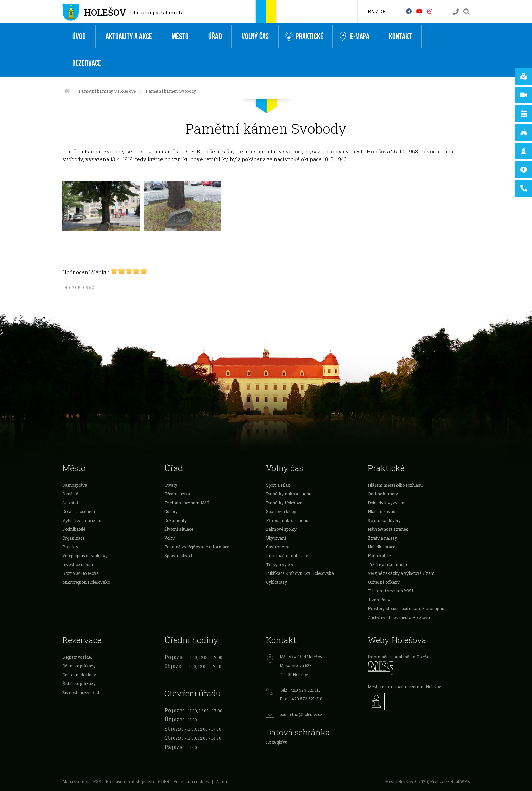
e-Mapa (355, 37)
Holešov (105, 12)
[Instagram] (430, 11)
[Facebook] (409, 11)
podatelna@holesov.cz (301, 714)
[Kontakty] (456, 12)
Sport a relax (278, 485)
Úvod (79, 36)
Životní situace (179, 529)
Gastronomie (279, 547)
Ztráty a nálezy (382, 538)
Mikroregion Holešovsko (86, 582)
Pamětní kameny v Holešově (107, 91)
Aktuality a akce (129, 36)
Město (180, 36)
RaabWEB (460, 781)
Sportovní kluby (281, 511)
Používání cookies (191, 781)
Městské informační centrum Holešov (404, 686)
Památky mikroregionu (289, 494)
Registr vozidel (77, 657)
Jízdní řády (379, 600)
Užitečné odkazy (384, 582)
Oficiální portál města (157, 12)
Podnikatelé (74, 529)
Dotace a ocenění (79, 511)
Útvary (171, 485)
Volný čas (255, 36)
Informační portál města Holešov (400, 657)
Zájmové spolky (281, 529)
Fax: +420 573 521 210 (301, 699)
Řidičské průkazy (79, 683)
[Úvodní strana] (67, 91)
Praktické (304, 36)
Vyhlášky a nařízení (82, 520)
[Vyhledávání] (467, 12)
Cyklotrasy (277, 582)
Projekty (70, 547)
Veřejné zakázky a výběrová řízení (401, 573)
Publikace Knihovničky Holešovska (300, 573)
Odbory (171, 511)
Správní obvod (178, 555)
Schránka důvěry (384, 520)
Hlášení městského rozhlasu (395, 485)
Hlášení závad (382, 511)
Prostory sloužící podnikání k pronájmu (406, 608)
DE (382, 11)
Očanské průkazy (79, 666)
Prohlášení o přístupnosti (130, 781)
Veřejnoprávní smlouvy (85, 555)
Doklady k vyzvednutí (389, 503)
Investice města (78, 564)
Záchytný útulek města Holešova (399, 617)
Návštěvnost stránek (388, 529)
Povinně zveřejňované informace (197, 547)
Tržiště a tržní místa (387, 564)
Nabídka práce (381, 547)
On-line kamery (383, 494)
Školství (70, 503)
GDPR (164, 781)
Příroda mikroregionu (287, 520)
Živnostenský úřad (81, 692)
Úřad (215, 36)
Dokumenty (175, 520)
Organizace (73, 538)
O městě (70, 494)
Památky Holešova (284, 503)
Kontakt (400, 36)
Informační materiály (287, 555)
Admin (223, 781)
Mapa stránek (76, 781)
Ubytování (276, 538)
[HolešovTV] (419, 11)
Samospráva (75, 485)
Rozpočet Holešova (81, 573)
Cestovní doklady (79, 675)
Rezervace (87, 63)
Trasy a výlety (280, 564)
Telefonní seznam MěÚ (187, 503)
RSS (97, 781)
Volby (169, 538)
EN (371, 11)
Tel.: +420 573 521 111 (300, 690)
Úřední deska (177, 494)
